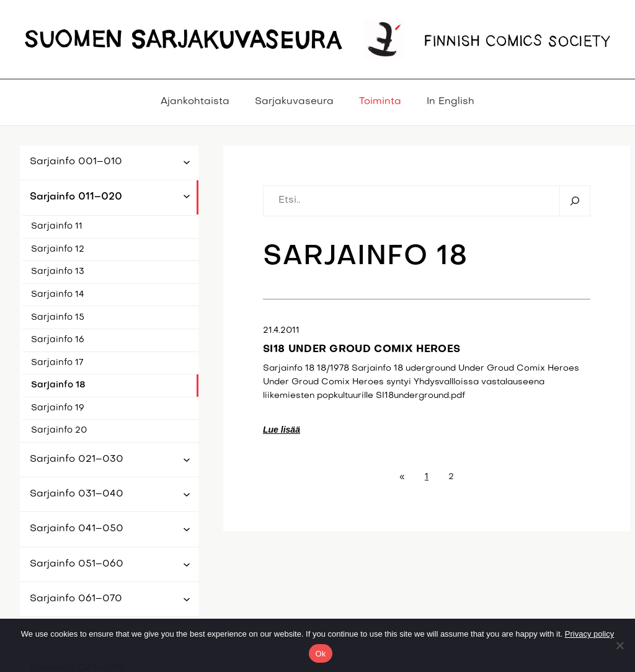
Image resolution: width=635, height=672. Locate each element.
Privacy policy (589, 634)
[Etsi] (575, 201)
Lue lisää (282, 430)
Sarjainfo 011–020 (76, 197)
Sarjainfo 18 (58, 385)
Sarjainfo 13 (58, 272)
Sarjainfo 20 (59, 431)
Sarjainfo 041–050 (77, 529)
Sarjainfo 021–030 (77, 459)
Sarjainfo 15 (58, 318)
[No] (619, 645)
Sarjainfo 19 (58, 408)
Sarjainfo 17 (57, 363)
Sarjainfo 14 (58, 295)
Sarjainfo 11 (57, 227)
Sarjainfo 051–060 (77, 564)
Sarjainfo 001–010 (76, 162)
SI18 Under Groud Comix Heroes (362, 350)
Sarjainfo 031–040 (77, 494)
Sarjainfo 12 (58, 250)
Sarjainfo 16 (58, 340)
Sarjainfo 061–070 (76, 599)
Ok (320, 654)
